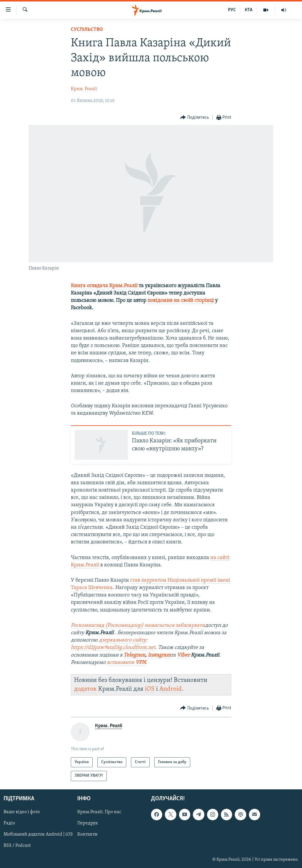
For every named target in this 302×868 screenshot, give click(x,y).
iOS (150, 689)
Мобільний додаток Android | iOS (38, 834)
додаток (85, 689)
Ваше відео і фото (22, 812)
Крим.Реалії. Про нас (99, 812)
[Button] (195, 118)
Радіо (9, 823)
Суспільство (87, 30)
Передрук (88, 823)
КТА (249, 10)
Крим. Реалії (84, 89)
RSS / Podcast (17, 846)
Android (170, 689)
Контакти (87, 834)
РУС (232, 10)
